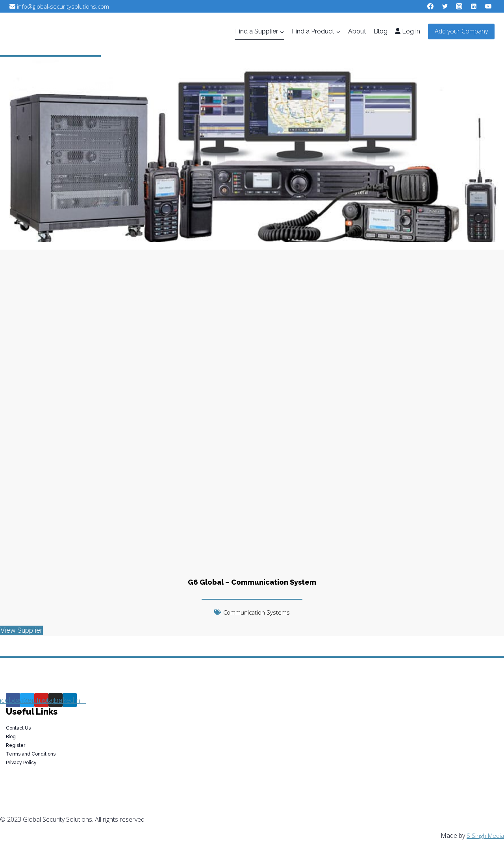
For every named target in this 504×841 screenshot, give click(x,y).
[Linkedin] (474, 6)
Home (10, 87)
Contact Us (18, 728)
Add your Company (461, 31)
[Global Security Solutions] (73, 31)
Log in (408, 31)
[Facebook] (430, 6)
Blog (381, 31)
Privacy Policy (21, 763)
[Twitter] (445, 6)
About (357, 31)
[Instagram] (459, 6)
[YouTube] (488, 6)
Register (16, 745)
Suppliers (44, 87)
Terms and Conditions (31, 754)
